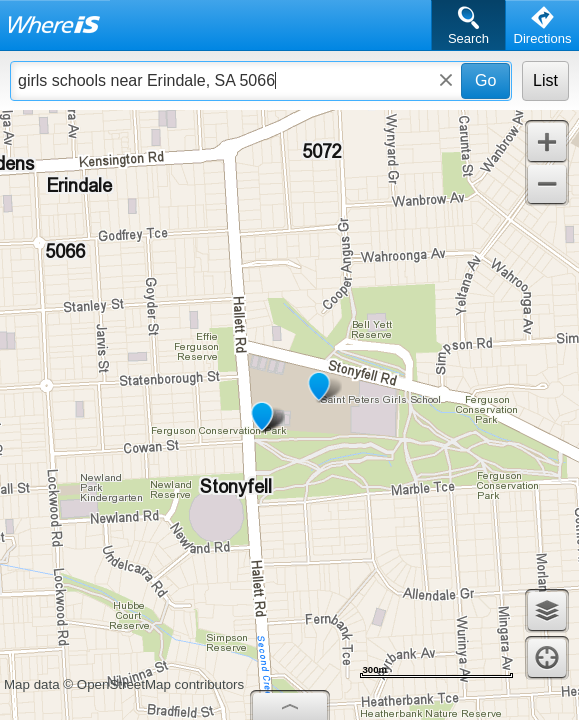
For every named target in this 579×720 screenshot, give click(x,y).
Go (485, 80)
